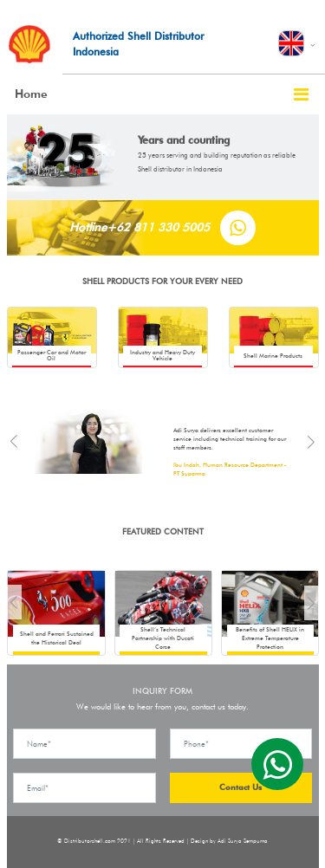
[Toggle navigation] (301, 94)
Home (31, 94)
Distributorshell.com (90, 841)
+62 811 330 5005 (158, 227)
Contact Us (240, 787)
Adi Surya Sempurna (243, 841)
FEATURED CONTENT (163, 531)
